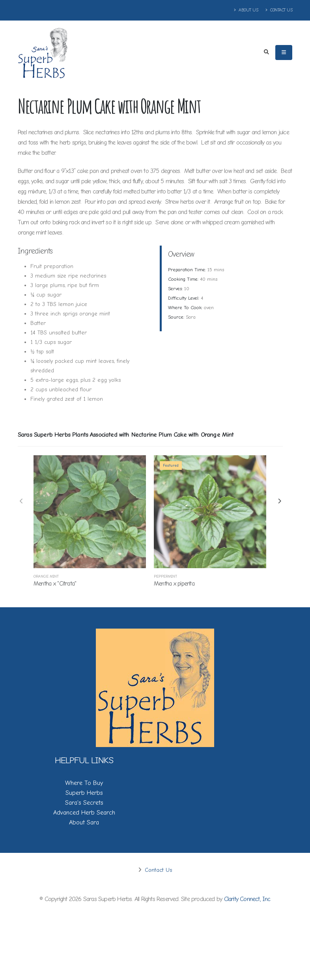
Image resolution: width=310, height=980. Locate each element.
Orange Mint (46, 576)
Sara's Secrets (84, 803)
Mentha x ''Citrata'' (55, 584)
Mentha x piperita (174, 584)
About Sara (84, 822)
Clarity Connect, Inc (247, 899)
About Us (246, 10)
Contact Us (279, 10)
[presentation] (22, 502)
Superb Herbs (84, 793)
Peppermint (165, 576)
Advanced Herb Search (84, 813)
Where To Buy (84, 783)
